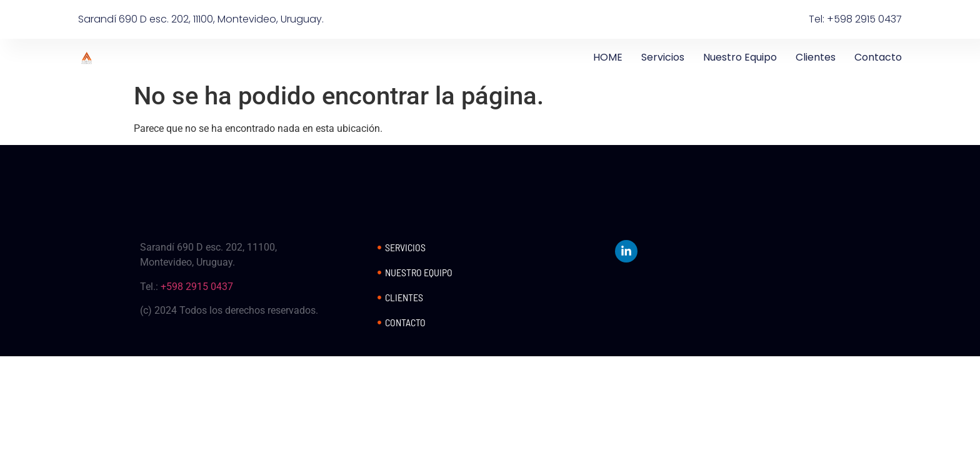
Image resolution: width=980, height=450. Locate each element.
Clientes (816, 57)
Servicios (663, 57)
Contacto (878, 57)
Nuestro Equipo (740, 57)
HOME (608, 57)
